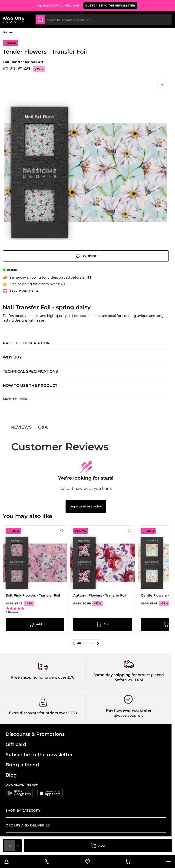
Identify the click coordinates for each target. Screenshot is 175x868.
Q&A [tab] (43, 427)
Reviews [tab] (21, 427)
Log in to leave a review (86, 506)
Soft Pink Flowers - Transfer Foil (33, 595)
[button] (74, 643)
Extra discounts (24, 713)
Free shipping (24, 677)
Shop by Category (23, 810)
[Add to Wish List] (86, 256)
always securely (129, 715)
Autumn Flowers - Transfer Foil (100, 595)
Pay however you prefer (129, 710)
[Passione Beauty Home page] (13, 19)
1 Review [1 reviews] (12, 612)
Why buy (12, 357)
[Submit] (41, 19)
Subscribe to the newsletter (39, 755)
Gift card (16, 744)
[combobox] (104, 19)
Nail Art (8, 32)
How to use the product (30, 386)
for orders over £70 (56, 677)
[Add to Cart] (98, 846)
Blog (11, 775)
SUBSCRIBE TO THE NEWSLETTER (110, 5)
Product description (26, 343)
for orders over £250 (58, 713)
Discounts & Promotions (35, 734)
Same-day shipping (112, 675)
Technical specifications (30, 371)
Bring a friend (22, 765)
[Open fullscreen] (162, 84)
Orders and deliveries (28, 825)
